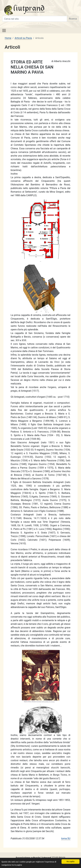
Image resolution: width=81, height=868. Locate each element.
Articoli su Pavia (23, 38)
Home (8, 38)
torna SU (66, 838)
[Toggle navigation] (4, 30)
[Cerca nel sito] (35, 19)
